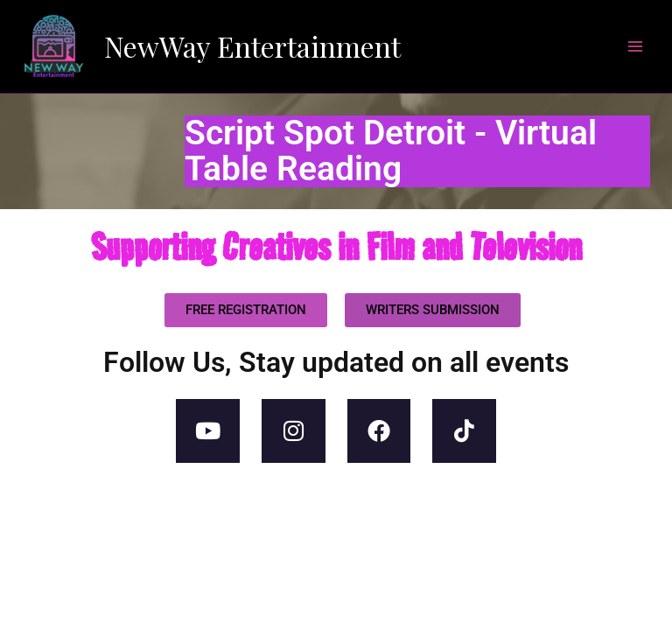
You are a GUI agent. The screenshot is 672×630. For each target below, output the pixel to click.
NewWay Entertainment (252, 46)
